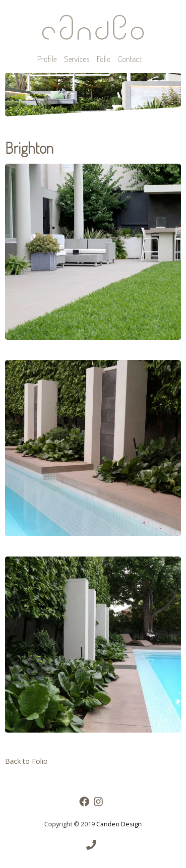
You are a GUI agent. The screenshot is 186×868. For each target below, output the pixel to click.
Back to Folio (26, 761)
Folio (104, 59)
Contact (130, 59)
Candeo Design (119, 824)
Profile (47, 59)
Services (77, 59)
